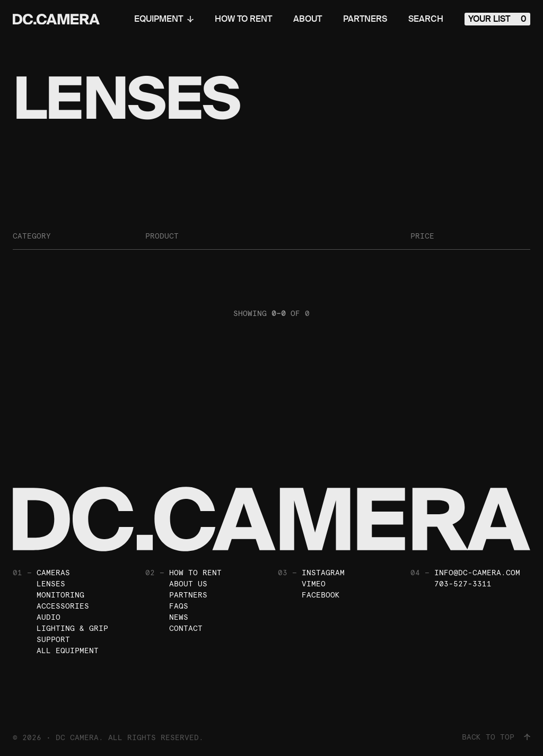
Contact (186, 628)
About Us (188, 584)
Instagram (323, 573)
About (308, 19)
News (179, 617)
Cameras (53, 573)
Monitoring (60, 595)
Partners (365, 19)
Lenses (51, 584)
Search (426, 19)
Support (53, 639)
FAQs (179, 606)
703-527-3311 (463, 584)
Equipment (164, 19)
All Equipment (68, 650)
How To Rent (243, 19)
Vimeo (314, 584)
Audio (49, 617)
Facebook (321, 595)
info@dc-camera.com (477, 573)
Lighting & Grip (72, 628)
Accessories (63, 606)
